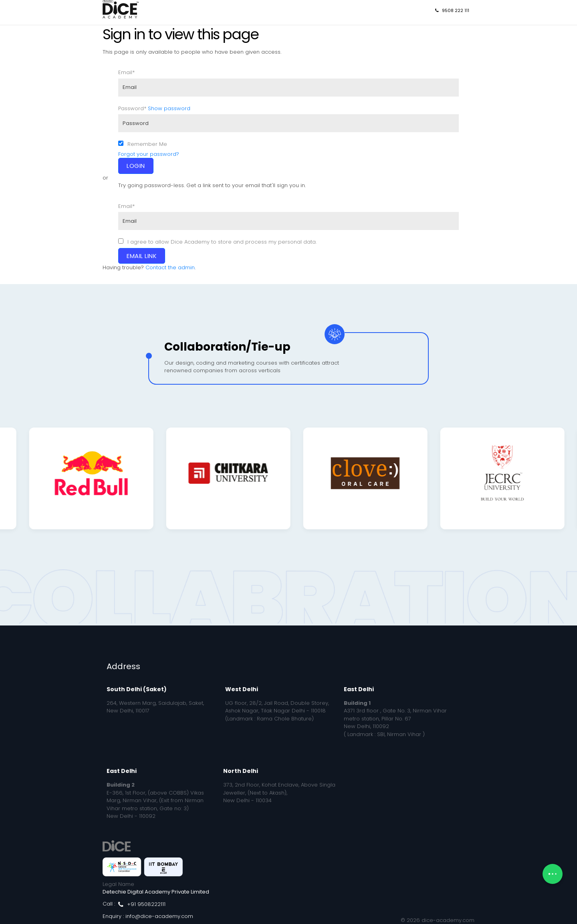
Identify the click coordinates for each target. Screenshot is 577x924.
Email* (126, 72)
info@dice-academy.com (159, 916)
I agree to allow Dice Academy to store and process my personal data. (222, 242)
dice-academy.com (448, 920)
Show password (169, 108)
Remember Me (147, 144)
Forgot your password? (149, 154)
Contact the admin (170, 267)
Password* (132, 108)
